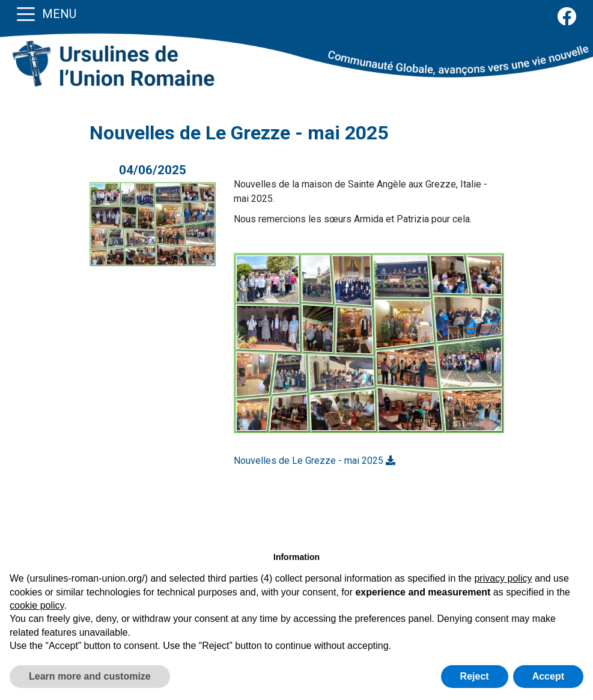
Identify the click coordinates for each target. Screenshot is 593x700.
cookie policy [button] (37, 605)
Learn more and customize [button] (90, 676)
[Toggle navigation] (26, 13)
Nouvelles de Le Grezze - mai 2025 (315, 461)
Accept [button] (548, 676)
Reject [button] (475, 676)
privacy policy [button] (503, 578)
